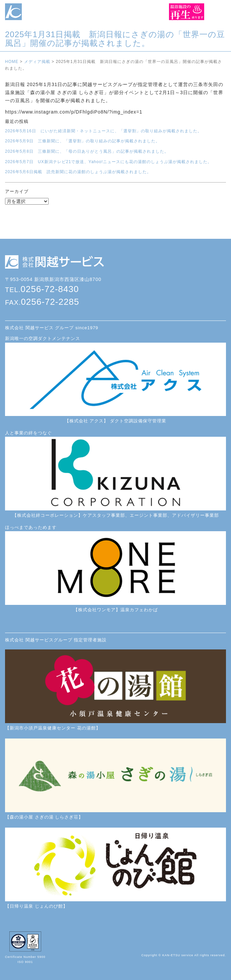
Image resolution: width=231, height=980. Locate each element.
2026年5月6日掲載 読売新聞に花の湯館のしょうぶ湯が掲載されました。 (78, 172)
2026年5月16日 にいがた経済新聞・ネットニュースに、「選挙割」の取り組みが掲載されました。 (103, 131)
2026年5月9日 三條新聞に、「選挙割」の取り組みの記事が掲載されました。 (82, 141)
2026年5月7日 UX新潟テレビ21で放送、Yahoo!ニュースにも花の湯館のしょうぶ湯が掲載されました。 (108, 162)
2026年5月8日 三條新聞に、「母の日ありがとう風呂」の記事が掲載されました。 (87, 151)
